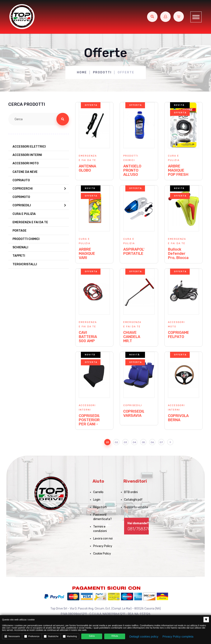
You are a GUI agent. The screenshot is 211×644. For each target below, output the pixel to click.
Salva (92, 636)
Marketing (70, 636)
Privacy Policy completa (178, 636)
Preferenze (32, 636)
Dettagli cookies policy (144, 636)
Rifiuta (115, 636)
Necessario (12, 636)
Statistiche (51, 636)
